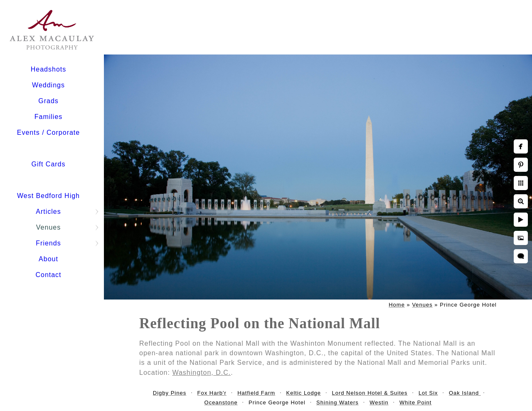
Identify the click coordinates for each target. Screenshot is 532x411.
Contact (48, 275)
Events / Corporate (48, 132)
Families (49, 117)
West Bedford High (48, 196)
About (48, 259)
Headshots (49, 69)
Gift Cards (48, 164)
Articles (48, 212)
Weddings (48, 85)
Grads (48, 101)
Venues (48, 227)
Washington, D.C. (201, 373)
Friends (48, 243)
